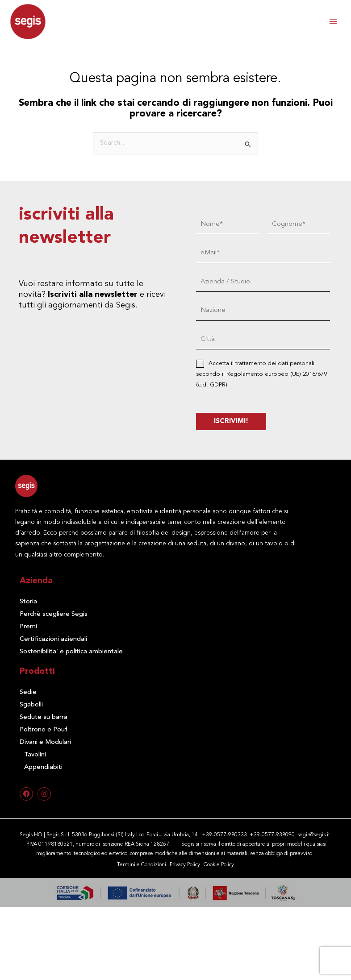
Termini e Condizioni (142, 865)
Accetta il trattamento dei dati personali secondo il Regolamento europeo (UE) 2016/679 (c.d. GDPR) (262, 374)
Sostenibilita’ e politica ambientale (71, 652)
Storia (28, 602)
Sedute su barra (44, 717)
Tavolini (35, 755)
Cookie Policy (219, 865)
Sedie (28, 692)
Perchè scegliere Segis (54, 614)
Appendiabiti (43, 767)
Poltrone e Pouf (44, 730)
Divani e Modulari (45, 742)
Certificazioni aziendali (53, 639)
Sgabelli (31, 705)
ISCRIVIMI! (232, 421)
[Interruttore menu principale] (333, 21)
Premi (28, 627)
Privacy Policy (185, 865)
